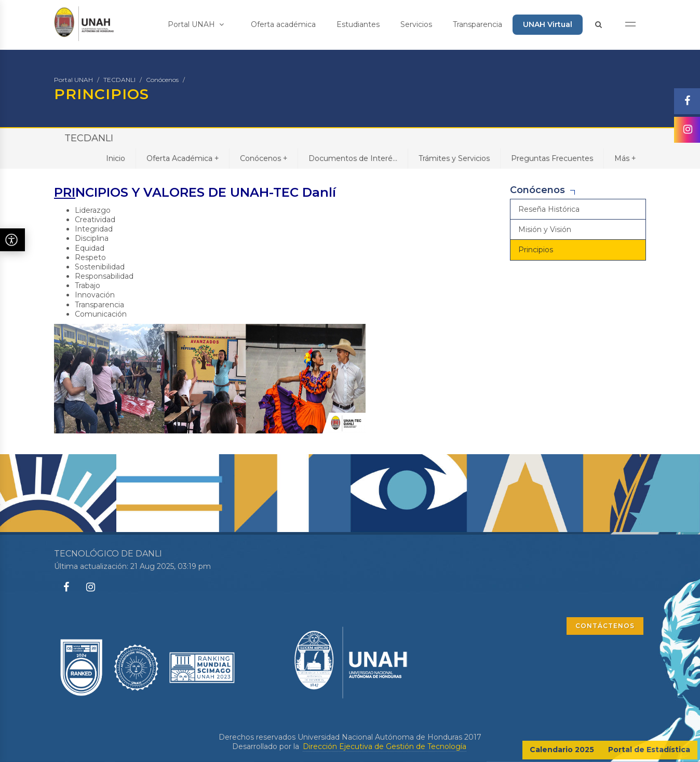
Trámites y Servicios (454, 158)
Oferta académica (283, 24)
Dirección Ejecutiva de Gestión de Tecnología (385, 746)
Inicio (116, 158)
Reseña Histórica (549, 209)
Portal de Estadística (649, 750)
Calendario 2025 (562, 750)
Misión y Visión (545, 229)
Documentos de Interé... (353, 158)
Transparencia (477, 24)
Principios (536, 250)
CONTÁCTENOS (605, 626)
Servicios (416, 24)
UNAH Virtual (548, 24)
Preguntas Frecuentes (552, 158)
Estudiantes (358, 24)
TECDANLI (119, 80)
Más (625, 158)
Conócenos (162, 80)
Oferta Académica (183, 158)
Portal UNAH (196, 24)
